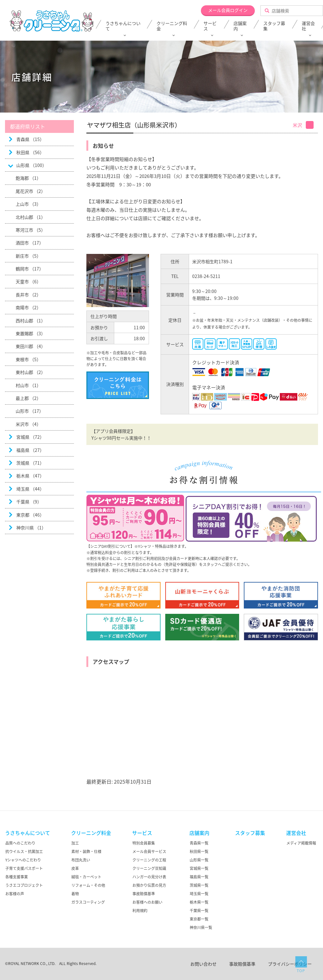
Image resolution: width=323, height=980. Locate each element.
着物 (75, 894)
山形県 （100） (31, 165)
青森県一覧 (199, 843)
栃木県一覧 (199, 902)
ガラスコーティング (88, 902)
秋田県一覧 (199, 851)
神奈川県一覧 (201, 927)
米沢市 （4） (28, 424)
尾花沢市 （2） (31, 191)
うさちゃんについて (123, 26)
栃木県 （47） (30, 476)
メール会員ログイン (228, 10)
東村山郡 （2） (31, 372)
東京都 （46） (30, 515)
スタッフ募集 (274, 26)
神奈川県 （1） (31, 528)
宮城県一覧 (199, 868)
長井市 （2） (28, 295)
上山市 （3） (28, 204)
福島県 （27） (30, 450)
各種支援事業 (17, 877)
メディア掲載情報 (301, 843)
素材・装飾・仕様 (86, 851)
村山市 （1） (28, 385)
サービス (210, 26)
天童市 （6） (28, 281)
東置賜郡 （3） (31, 333)
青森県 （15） (30, 139)
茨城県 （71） (30, 463)
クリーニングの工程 (149, 860)
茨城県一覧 (199, 885)
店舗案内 (240, 26)
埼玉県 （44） (30, 489)
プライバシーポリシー (290, 964)
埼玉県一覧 (199, 894)
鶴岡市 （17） (30, 269)
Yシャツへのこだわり (23, 860)
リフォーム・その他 (88, 885)
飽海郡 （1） (28, 178)
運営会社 (296, 833)
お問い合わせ (203, 964)
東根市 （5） (28, 359)
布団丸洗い (81, 860)
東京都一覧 (199, 919)
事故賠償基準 (144, 894)
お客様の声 (15, 894)
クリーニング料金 (172, 26)
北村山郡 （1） (31, 217)
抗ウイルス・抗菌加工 (24, 851)
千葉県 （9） (29, 502)
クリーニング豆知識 (149, 868)
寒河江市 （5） (31, 230)
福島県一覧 (199, 877)
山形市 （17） (30, 411)
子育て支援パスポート (24, 868)
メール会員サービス (149, 851)
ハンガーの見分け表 (149, 877)
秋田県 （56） (30, 152)
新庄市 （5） (28, 256)
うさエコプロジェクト (24, 885)
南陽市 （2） (28, 307)
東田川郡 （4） (31, 346)
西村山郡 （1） (31, 321)
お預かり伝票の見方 (149, 885)
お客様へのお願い (147, 902)
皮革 (75, 868)
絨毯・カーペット (86, 877)
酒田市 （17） (30, 243)
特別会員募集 (144, 843)
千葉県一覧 (199, 911)
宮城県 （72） (30, 437)
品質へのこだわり (20, 843)
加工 (75, 843)
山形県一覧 (199, 860)
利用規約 (140, 911)
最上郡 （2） (28, 398)
